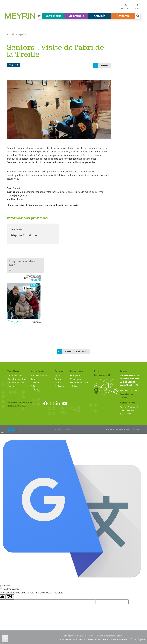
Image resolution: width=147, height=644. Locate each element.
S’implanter (76, 379)
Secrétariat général (16, 376)
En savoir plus (138, 639)
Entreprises (75, 376)
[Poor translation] (10, 597)
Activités (99, 16)
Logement (35, 383)
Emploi (11, 386)
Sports (58, 383)
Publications (60, 386)
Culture (58, 379)
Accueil (11, 34)
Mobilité (35, 390)
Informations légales (64, 429)
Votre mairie (53, 16)
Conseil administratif (17, 379)
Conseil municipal (16, 383)
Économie (123, 16)
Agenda (22, 34)
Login (3, 432)
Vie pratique (76, 16)
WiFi (33, 386)
